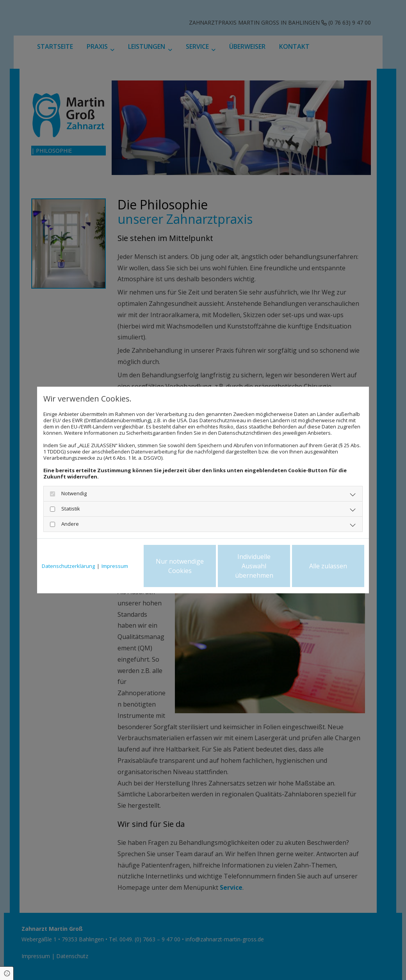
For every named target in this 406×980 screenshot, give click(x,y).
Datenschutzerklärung (68, 566)
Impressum (115, 566)
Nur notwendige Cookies (180, 566)
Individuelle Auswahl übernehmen (254, 566)
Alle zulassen (328, 566)
